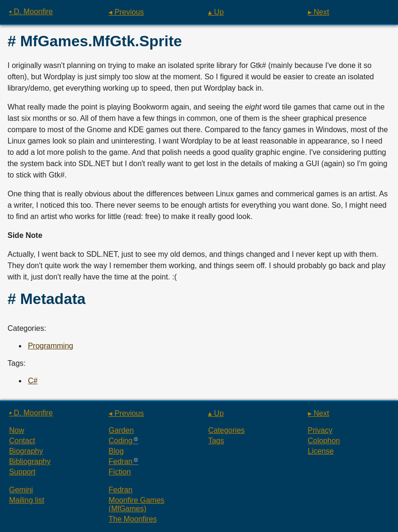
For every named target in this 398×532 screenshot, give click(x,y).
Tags (216, 441)
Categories (226, 430)
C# (33, 381)
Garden (121, 430)
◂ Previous (126, 12)
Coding (120, 441)
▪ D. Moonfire (31, 12)
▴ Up (216, 12)
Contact (22, 441)
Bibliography (30, 461)
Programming (50, 346)
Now (17, 430)
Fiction (120, 472)
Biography (26, 451)
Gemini (21, 490)
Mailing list (27, 500)
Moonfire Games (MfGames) (136, 504)
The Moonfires (133, 519)
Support (22, 472)
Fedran (120, 461)
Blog (116, 451)
